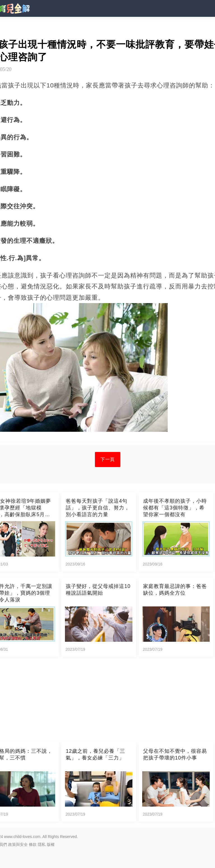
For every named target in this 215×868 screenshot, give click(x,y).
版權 (51, 844)
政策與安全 (18, 844)
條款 (33, 844)
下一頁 (108, 459)
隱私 (42, 844)
